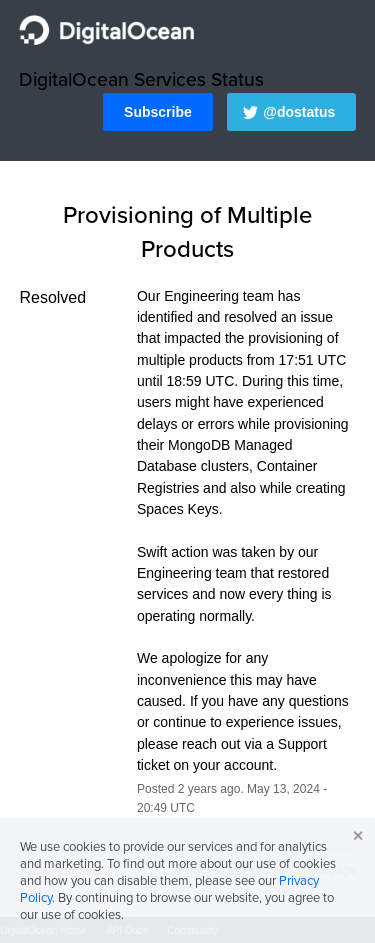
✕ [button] (358, 836)
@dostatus (299, 112)
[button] (158, 112)
